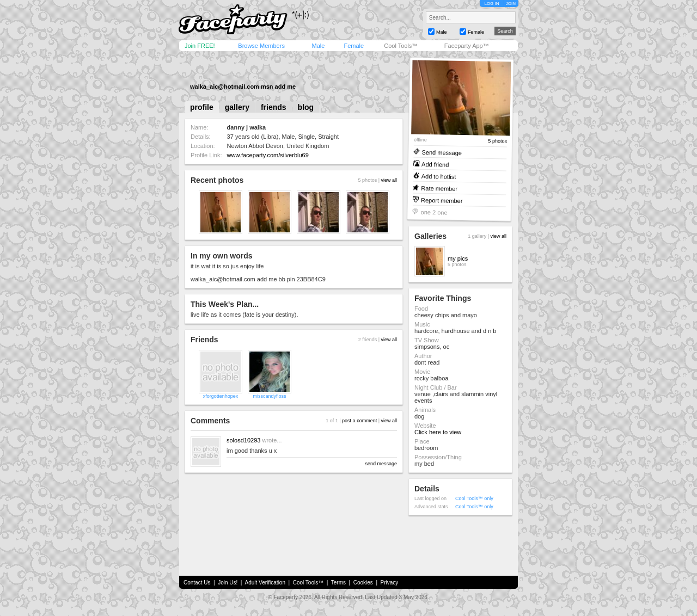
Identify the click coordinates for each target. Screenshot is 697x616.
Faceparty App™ (467, 46)
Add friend (435, 164)
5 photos (497, 141)
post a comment (359, 421)
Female (354, 46)
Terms (338, 583)
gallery (237, 107)
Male (318, 46)
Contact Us (197, 583)
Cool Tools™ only (474, 498)
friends (274, 107)
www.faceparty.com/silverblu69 (268, 155)
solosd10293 (243, 440)
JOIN (511, 4)
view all (389, 180)
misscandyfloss (269, 396)
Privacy (390, 583)
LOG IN (491, 4)
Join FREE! (200, 46)
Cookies (363, 583)
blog (306, 107)
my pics (458, 258)
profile (202, 107)
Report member (442, 200)
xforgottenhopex (221, 396)
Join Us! (228, 583)
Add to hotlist (439, 176)
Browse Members (261, 46)
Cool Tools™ (401, 46)
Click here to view (438, 432)
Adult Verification (265, 583)
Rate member (439, 188)
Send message (442, 152)
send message (381, 464)
